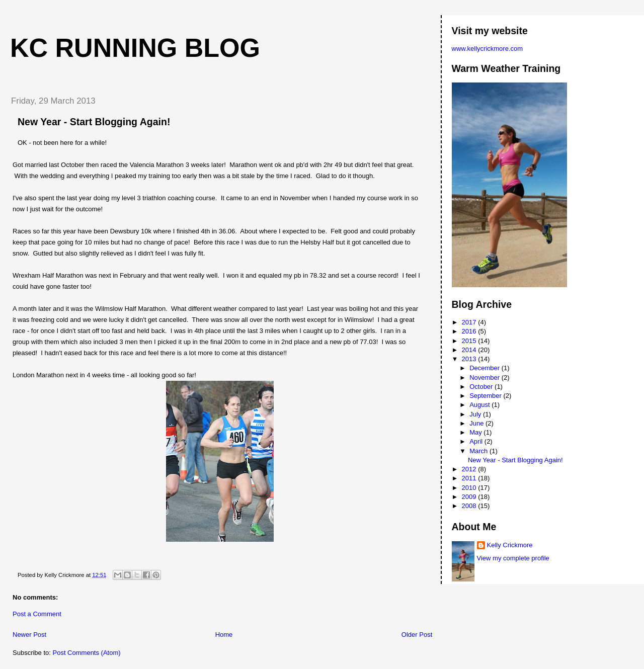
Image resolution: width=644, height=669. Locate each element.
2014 (470, 350)
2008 (470, 506)
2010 (470, 488)
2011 (470, 478)
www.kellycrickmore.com (488, 49)
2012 (470, 469)
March (479, 451)
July (476, 414)
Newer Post (29, 635)
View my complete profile (513, 558)
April (477, 441)
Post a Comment (37, 614)
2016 (470, 331)
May (476, 432)
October (482, 387)
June (477, 423)
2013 (470, 359)
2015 (470, 341)
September (486, 396)
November (486, 378)
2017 (470, 322)
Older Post (417, 635)
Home (224, 635)
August (480, 405)
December (486, 368)
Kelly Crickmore (510, 545)
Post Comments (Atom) (87, 653)
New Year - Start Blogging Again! (94, 122)
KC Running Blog (135, 48)
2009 (470, 497)
